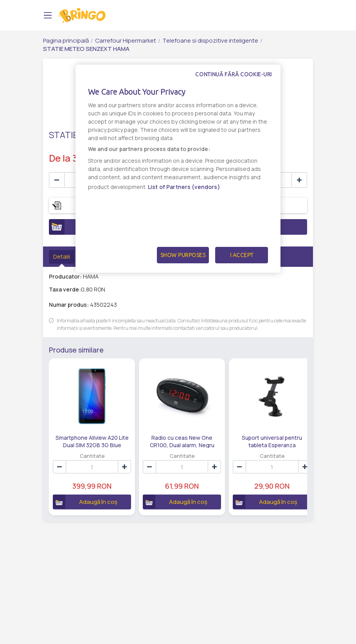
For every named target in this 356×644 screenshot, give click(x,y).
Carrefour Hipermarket (126, 40)
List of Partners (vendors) (184, 187)
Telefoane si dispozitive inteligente (210, 40)
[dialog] (178, 169)
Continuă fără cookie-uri (234, 74)
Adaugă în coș (82, 493)
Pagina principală (66, 40)
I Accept (242, 255)
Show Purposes (183, 255)
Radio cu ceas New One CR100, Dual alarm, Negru (165, 432)
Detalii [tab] (62, 256)
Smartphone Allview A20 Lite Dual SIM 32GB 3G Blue (86, 432)
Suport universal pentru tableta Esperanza (244, 432)
